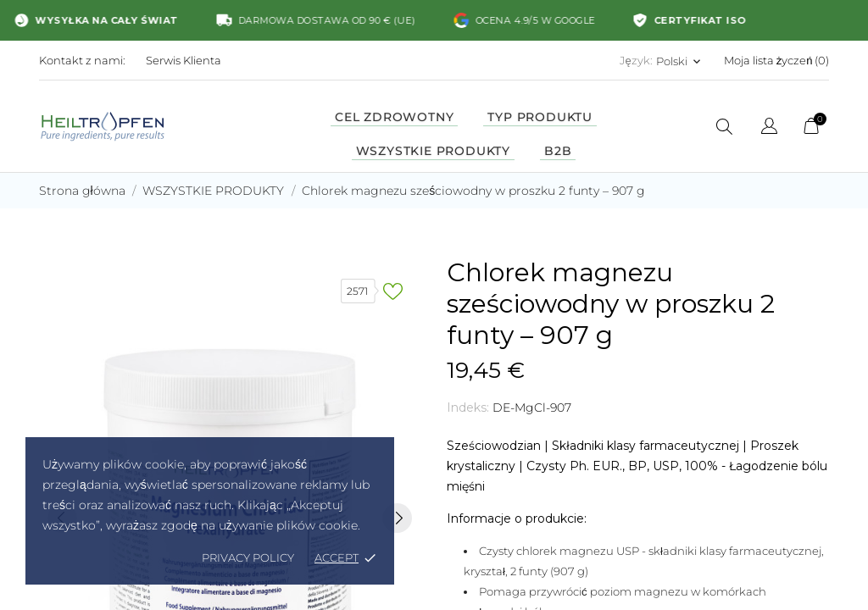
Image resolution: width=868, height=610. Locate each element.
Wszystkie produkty (433, 151)
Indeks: (468, 408)
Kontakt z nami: (82, 60)
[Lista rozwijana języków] (769, 128)
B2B (558, 151)
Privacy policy (248, 557)
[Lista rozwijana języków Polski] (680, 61)
